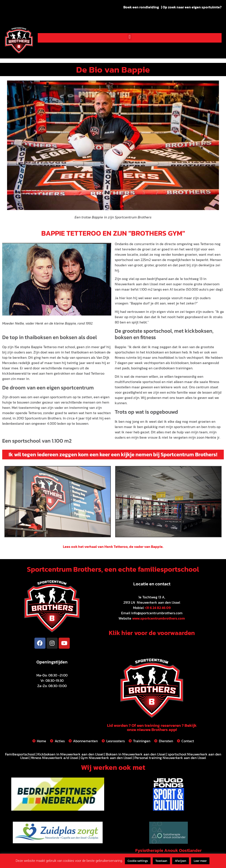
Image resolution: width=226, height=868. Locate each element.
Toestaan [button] (161, 861)
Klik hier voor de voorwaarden (152, 633)
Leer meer (200, 861)
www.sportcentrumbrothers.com (159, 618)
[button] (130, 37)
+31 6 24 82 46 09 (158, 608)
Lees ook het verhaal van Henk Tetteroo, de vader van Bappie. (113, 547)
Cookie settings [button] (138, 861)
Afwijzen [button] (181, 861)
